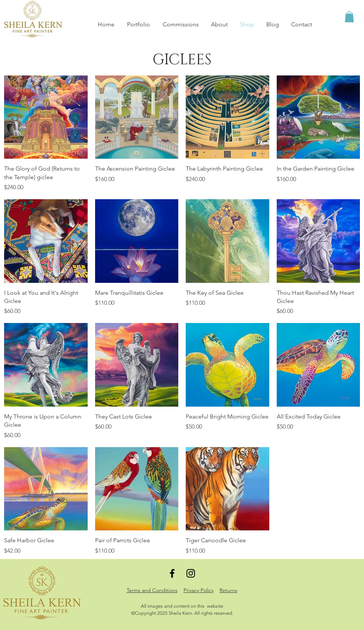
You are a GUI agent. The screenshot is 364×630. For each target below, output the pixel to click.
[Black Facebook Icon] (172, 573)
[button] (349, 17)
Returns (228, 590)
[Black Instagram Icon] (191, 573)
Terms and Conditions (152, 590)
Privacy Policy (199, 590)
